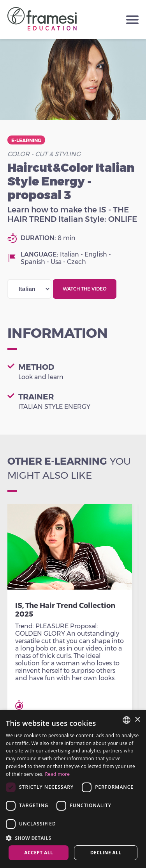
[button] (73, 838)
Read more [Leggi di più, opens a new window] (57, 774)
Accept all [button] (39, 853)
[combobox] (127, 720)
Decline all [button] (106, 853)
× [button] (137, 720)
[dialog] (73, 789)
